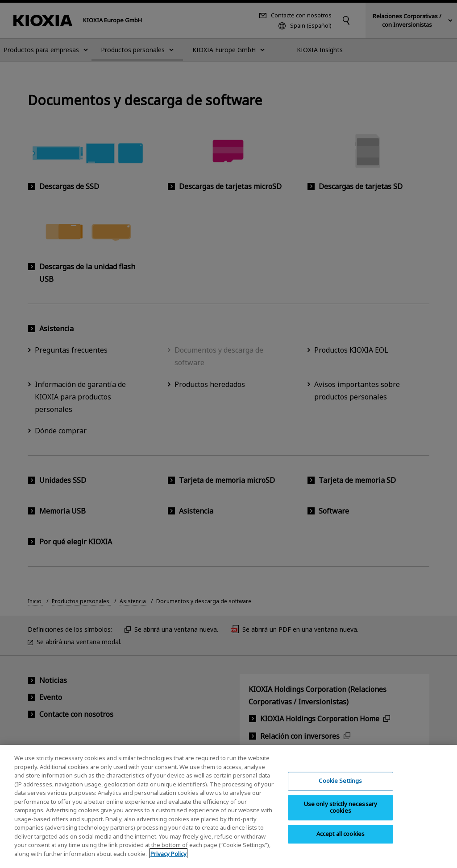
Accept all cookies (341, 842)
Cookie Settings (340, 789)
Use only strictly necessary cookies (341, 816)
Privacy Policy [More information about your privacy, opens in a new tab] (168, 862)
